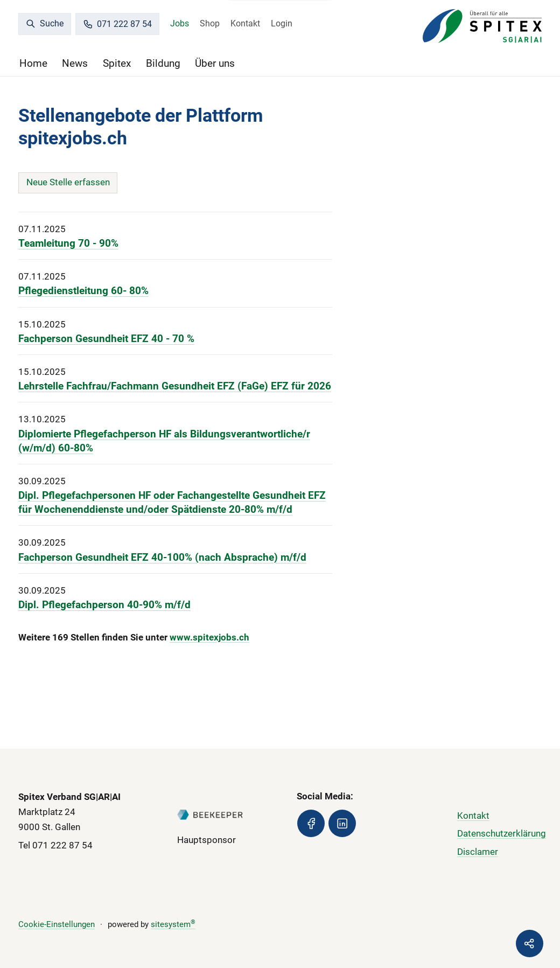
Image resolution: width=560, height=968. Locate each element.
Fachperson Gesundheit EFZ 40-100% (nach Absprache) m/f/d (162, 558)
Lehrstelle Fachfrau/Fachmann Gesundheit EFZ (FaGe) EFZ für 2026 (175, 386)
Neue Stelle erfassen (68, 182)
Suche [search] (45, 23)
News (75, 63)
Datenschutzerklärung (502, 833)
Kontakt (245, 23)
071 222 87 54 (117, 24)
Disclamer (478, 852)
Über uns (215, 63)
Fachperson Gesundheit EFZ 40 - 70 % (106, 339)
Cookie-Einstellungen (57, 924)
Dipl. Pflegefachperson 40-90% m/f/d (104, 605)
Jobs (180, 23)
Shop (210, 23)
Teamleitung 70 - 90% (68, 243)
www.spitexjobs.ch (209, 637)
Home (33, 63)
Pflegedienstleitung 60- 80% (83, 291)
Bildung (163, 63)
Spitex (117, 63)
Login (282, 23)
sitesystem (173, 924)
